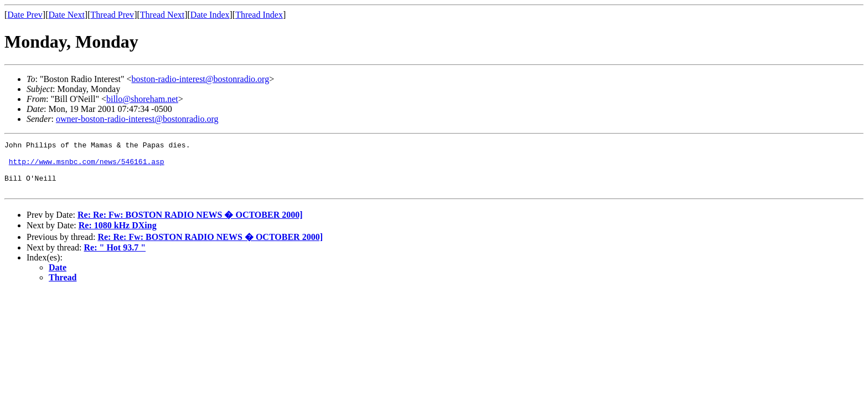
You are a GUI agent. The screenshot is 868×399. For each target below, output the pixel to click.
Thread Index (259, 15)
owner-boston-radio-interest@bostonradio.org (137, 119)
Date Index (210, 15)
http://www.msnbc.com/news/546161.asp (87, 166)
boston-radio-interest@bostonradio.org (201, 79)
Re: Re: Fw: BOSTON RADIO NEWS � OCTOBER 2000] (190, 225)
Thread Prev (112, 15)
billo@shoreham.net (142, 99)
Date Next (67, 15)
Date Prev (25, 15)
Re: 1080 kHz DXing (118, 235)
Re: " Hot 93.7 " (115, 257)
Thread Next (162, 15)
